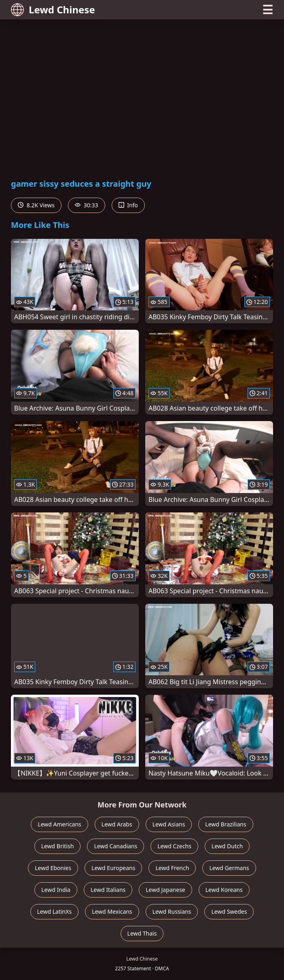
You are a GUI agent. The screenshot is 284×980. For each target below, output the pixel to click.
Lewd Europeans (113, 868)
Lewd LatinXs (55, 912)
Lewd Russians (172, 912)
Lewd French (172, 868)
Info (128, 205)
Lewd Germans (229, 868)
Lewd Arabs (117, 824)
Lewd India (56, 890)
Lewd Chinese (53, 9)
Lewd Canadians (116, 846)
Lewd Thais (142, 933)
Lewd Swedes (229, 912)
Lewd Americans (59, 824)
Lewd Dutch (227, 846)
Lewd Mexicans (112, 912)
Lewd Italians (108, 890)
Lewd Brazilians (226, 824)
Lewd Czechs (174, 846)
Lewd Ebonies (53, 868)
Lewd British (58, 846)
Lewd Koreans (224, 890)
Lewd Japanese (165, 890)
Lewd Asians (169, 824)
